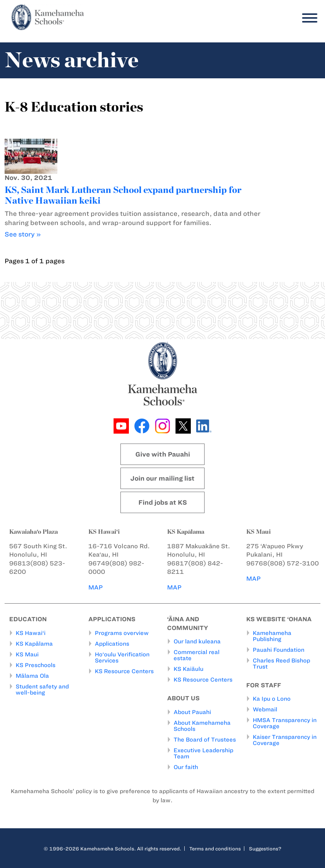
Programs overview (122, 633)
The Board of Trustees (205, 740)
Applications (112, 644)
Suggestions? (265, 849)
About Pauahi (192, 712)
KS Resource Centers (124, 671)
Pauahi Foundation (279, 650)
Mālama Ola (32, 676)
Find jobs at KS (163, 502)
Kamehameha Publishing (272, 636)
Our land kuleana (197, 641)
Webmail (265, 709)
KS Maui (27, 654)
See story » (23, 234)
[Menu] (308, 18)
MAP (96, 587)
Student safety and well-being (42, 690)
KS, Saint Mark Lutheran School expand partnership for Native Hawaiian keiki (123, 195)
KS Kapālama (34, 644)
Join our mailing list (162, 478)
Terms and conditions (215, 849)
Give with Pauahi (163, 454)
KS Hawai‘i (31, 633)
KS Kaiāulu (188, 669)
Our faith (186, 767)
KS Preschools (36, 665)
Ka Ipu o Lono (272, 699)
